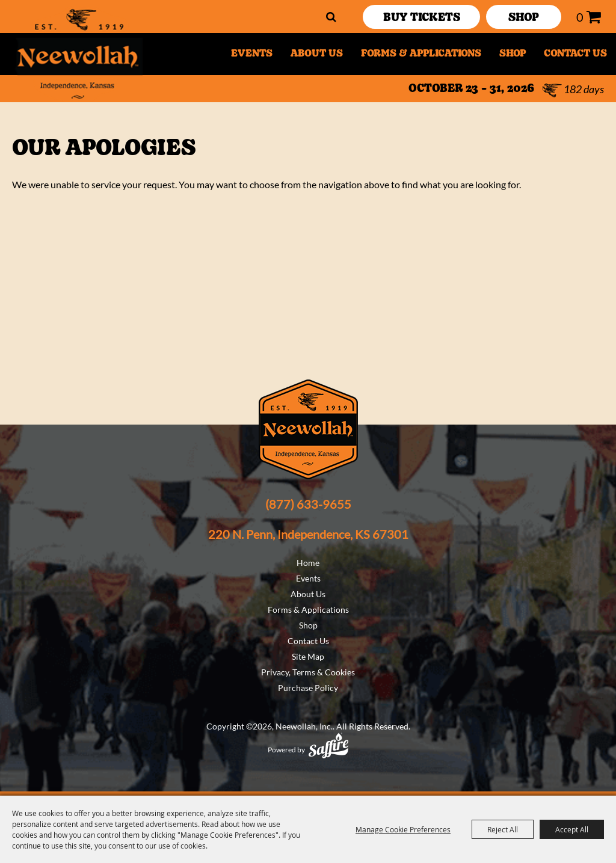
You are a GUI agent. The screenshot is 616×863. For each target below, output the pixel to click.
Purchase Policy (308, 688)
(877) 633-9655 (308, 504)
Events (252, 54)
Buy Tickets (422, 18)
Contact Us (575, 54)
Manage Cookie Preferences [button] (403, 829)
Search (331, 17)
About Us (317, 54)
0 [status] (580, 17)
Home (308, 563)
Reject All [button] (503, 829)
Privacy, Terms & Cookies (308, 672)
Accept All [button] (572, 829)
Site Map (308, 656)
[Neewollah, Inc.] (78, 54)
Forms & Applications (421, 54)
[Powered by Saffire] (328, 745)
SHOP (524, 18)
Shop (513, 54)
